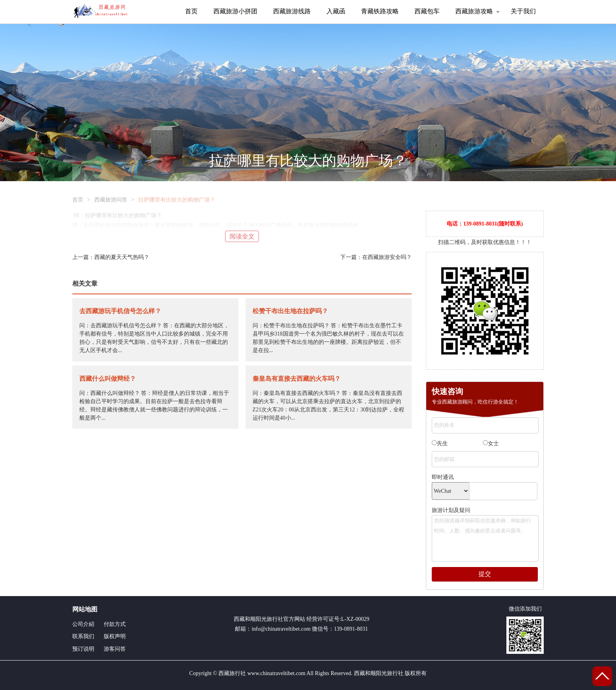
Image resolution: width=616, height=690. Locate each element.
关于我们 (523, 11)
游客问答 (115, 649)
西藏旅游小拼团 (235, 11)
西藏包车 (427, 11)
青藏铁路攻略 (380, 11)
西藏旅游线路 (292, 11)
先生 (440, 443)
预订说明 (83, 649)
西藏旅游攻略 (474, 11)
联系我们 (83, 636)
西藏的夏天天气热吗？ (122, 257)
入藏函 (336, 11)
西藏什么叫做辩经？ (108, 379)
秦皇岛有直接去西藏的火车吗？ (297, 379)
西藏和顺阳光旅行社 (258, 619)
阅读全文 (242, 236)
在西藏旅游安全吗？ (387, 257)
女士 (491, 443)
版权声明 (115, 636)
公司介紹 (83, 624)
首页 (191, 11)
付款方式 (115, 624)
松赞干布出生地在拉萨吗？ (290, 311)
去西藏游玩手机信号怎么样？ (120, 311)
